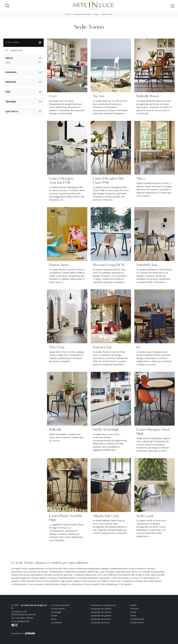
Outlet (54, 616)
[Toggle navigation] (172, 6)
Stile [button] (8, 92)
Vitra (9, 63)
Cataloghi (56, 612)
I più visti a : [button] (12, 111)
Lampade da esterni (101, 612)
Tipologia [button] (11, 102)
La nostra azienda (60, 605)
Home (68, 14)
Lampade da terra (100, 623)
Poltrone (135, 609)
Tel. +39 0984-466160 (22, 618)
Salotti (133, 605)
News (54, 619)
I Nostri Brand (58, 609)
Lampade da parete (101, 616)
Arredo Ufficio (137, 623)
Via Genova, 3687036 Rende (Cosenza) (24, 613)
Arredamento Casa (82, 14)
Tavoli (133, 612)
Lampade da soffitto (101, 609)
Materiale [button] (11, 82)
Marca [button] (9, 58)
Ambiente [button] (11, 72)
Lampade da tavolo (101, 619)
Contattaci (57, 623)
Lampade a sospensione (103, 605)
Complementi (137, 619)
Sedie (96, 14)
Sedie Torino (107, 14)
